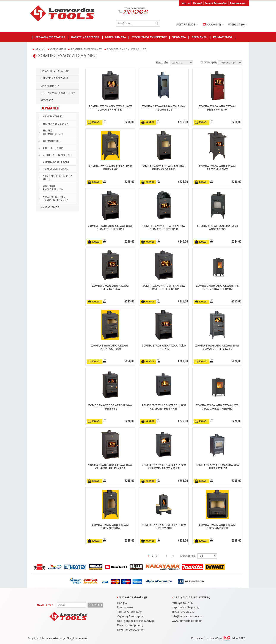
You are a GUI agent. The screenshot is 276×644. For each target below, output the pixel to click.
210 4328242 (135, 12)
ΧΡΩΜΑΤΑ (179, 37)
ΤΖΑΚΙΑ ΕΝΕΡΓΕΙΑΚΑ (55, 169)
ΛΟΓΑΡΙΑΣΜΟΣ (186, 25)
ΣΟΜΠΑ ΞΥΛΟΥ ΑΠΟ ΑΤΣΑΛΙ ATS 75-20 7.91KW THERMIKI (217, 407)
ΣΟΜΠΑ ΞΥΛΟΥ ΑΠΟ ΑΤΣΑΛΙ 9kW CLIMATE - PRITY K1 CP (164, 287)
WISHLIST (236, 25)
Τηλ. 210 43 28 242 (183, 612)
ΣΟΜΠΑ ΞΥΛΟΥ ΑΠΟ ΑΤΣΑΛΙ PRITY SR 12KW (110, 527)
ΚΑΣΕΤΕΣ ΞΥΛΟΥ (53, 148)
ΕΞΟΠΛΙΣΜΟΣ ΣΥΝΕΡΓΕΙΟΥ (149, 37)
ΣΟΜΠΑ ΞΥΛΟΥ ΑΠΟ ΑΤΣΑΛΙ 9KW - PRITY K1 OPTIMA (164, 168)
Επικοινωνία (238, 3)
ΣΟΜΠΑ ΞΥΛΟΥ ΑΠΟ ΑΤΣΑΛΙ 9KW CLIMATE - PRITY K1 (110, 108)
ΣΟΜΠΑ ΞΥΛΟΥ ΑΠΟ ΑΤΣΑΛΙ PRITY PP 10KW (217, 108)
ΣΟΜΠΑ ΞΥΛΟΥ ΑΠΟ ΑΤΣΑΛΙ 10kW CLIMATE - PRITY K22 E (217, 347)
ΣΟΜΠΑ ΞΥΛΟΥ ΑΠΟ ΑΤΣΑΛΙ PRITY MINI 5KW (217, 168)
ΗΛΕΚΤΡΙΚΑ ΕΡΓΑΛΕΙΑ (85, 37)
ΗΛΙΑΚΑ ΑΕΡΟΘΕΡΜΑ (56, 124)
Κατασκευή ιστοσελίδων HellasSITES (218, 638)
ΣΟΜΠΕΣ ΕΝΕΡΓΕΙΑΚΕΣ (86, 49)
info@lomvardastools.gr (187, 616)
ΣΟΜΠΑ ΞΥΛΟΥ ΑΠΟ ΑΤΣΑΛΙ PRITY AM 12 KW (217, 527)
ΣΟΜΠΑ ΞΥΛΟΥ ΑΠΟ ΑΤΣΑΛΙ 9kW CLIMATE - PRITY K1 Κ (164, 228)
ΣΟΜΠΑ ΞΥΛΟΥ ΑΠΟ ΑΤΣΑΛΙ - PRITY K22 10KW (110, 347)
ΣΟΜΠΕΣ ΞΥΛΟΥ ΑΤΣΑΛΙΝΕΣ (127, 49)
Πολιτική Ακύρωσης (130, 625)
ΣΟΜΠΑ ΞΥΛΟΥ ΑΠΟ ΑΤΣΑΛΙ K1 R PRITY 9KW (110, 168)
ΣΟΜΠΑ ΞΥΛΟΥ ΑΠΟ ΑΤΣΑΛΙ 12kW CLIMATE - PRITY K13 (164, 407)
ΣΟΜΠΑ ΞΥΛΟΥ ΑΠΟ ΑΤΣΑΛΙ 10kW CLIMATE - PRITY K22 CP (164, 467)
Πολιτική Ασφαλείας (130, 630)
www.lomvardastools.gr (187, 621)
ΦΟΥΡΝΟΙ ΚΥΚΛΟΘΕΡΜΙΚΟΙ (53, 188)
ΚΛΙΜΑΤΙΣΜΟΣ (223, 37)
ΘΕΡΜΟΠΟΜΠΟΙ (53, 141)
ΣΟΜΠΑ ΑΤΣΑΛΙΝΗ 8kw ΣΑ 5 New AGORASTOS (164, 108)
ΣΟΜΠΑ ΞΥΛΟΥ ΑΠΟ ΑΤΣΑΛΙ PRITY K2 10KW (110, 287)
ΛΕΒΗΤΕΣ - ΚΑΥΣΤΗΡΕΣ (58, 155)
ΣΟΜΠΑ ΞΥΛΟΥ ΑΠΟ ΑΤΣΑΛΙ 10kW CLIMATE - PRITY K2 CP (110, 467)
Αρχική (186, 3)
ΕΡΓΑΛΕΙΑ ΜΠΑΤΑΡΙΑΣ (50, 37)
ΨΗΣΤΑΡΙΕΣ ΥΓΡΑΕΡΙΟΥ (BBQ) (58, 178)
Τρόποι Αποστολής (216, 3)
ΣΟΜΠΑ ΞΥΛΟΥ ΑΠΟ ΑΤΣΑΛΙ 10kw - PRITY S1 (164, 347)
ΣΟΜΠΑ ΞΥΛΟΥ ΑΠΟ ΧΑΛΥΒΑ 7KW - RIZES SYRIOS (217, 467)
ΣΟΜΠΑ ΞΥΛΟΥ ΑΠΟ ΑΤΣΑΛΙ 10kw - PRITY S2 (110, 407)
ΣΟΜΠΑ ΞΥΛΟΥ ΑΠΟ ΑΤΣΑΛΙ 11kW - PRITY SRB (164, 527)
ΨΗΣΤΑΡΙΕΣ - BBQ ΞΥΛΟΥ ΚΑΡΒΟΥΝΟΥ (56, 198)
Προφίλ (198, 3)
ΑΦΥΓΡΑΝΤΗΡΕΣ (53, 117)
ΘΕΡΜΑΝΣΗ (199, 37)
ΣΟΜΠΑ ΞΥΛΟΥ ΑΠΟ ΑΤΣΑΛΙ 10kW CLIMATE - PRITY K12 (110, 228)
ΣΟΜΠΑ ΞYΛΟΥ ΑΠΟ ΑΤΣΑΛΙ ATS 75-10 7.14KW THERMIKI (217, 287)
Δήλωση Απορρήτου (130, 616)
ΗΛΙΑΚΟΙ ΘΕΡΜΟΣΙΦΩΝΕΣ (53, 132)
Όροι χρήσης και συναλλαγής (136, 621)
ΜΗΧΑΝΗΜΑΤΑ (116, 37)
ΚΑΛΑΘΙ (212, 25)
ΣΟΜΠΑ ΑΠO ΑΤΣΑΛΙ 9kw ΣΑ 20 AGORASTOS (217, 228)
